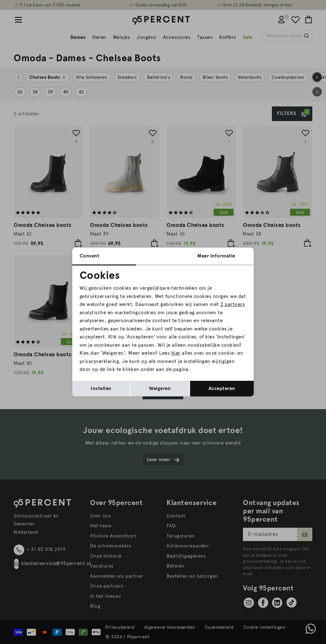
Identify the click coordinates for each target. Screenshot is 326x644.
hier (176, 353)
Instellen (101, 388)
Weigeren (160, 388)
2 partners (233, 304)
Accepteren (222, 388)
